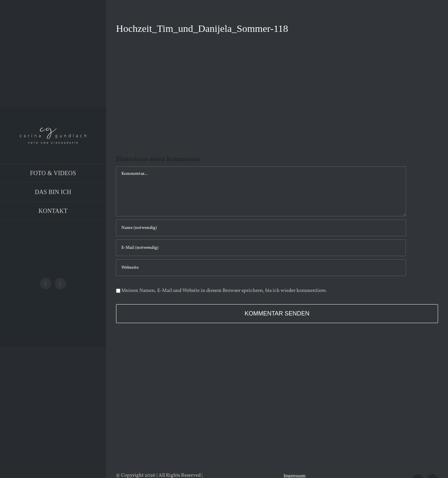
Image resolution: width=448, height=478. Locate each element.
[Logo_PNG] (53, 130)
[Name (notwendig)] (261, 228)
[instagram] (60, 284)
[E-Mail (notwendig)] (261, 248)
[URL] (261, 268)
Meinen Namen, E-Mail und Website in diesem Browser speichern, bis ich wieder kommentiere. (224, 291)
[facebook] (46, 284)
